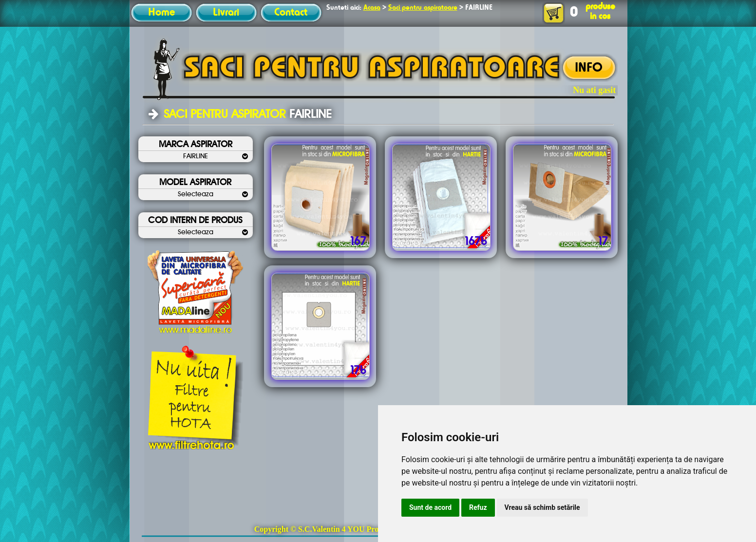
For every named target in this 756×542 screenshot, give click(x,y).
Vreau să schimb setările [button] (542, 507)
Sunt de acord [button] (430, 507)
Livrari (226, 13)
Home (161, 13)
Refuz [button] (478, 507)
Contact (291, 13)
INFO (589, 68)
